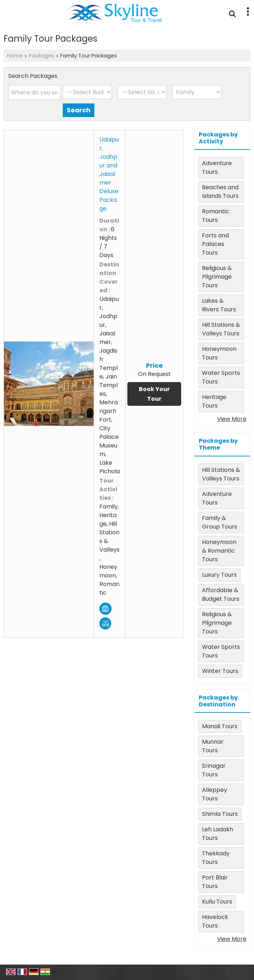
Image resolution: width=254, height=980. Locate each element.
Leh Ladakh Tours (218, 834)
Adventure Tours (217, 168)
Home (15, 56)
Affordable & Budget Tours (221, 594)
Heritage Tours (214, 401)
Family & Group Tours (220, 522)
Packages (41, 56)
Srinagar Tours (214, 770)
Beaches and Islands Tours (220, 192)
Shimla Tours (220, 814)
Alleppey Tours (215, 794)
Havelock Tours (215, 921)
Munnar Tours (213, 746)
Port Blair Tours (215, 882)
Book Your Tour (154, 394)
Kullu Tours (217, 902)
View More (232, 419)
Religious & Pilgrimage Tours (217, 277)
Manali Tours (220, 726)
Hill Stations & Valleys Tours (221, 329)
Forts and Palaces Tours (215, 244)
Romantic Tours (216, 216)
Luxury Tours (219, 575)
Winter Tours (220, 671)
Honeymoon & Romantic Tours (219, 551)
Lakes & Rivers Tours (219, 305)
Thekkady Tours (216, 858)
